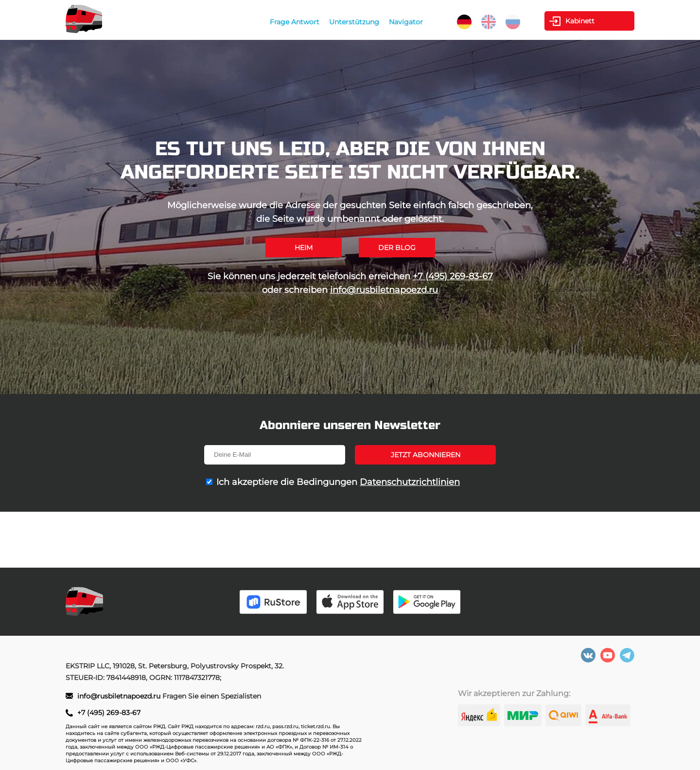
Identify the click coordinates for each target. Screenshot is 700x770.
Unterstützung (354, 22)
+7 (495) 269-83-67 (453, 276)
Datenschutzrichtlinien (410, 482)
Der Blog (397, 248)
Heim (304, 248)
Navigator (406, 22)
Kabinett (580, 21)
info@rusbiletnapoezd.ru (384, 290)
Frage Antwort (295, 22)
